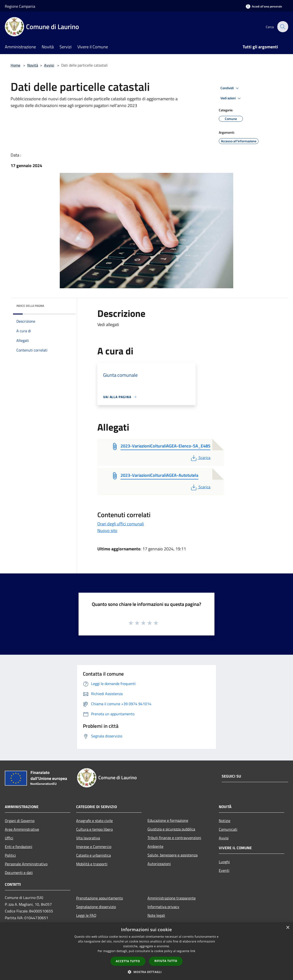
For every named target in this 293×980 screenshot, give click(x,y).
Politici (10, 855)
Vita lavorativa (88, 838)
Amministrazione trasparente (172, 898)
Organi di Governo (20, 821)
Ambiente (155, 846)
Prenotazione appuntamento (100, 898)
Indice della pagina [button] (30, 306)
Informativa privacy (163, 907)
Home (15, 65)
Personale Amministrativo (26, 864)
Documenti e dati (19, 873)
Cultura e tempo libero (94, 829)
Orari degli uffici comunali (121, 524)
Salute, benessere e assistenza (173, 855)
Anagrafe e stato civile (94, 821)
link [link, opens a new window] (193, 951)
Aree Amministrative (22, 829)
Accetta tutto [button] (128, 961)
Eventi (224, 870)
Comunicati (228, 829)
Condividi (230, 88)
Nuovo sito (107, 531)
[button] (146, 972)
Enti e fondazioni (19, 847)
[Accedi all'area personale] (264, 6)
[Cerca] (282, 27)
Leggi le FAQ (86, 915)
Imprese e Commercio (94, 847)
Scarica (200, 458)
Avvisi (49, 65)
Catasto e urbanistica (93, 855)
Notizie (225, 821)
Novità (33, 65)
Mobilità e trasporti (92, 864)
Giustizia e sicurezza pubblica (171, 829)
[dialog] (146, 951)
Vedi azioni (231, 98)
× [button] (288, 928)
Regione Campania (20, 6)
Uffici (9, 838)
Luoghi (224, 862)
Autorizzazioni (159, 864)
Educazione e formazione (168, 820)
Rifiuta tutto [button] (166, 961)
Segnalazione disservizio (96, 907)
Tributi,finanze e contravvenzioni (174, 838)
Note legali (156, 915)
